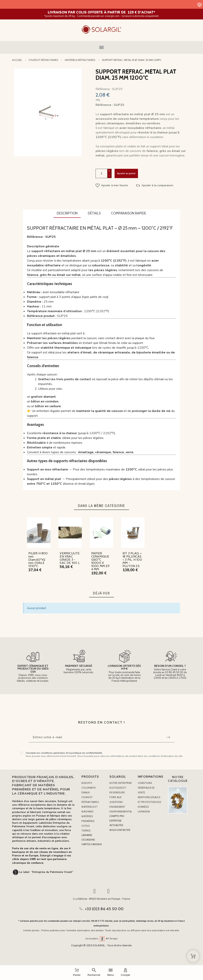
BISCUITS (87, 783)
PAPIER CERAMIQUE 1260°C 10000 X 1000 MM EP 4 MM (100, 561)
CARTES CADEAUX (92, 844)
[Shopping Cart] (193, 956)
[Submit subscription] (168, 737)
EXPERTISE (115, 821)
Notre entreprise (121, 783)
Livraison (144, 812)
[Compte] (125, 973)
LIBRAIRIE (87, 835)
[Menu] (111, 973)
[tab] (67, 214)
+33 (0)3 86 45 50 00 (104, 909)
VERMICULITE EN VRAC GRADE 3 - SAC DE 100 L (70, 558)
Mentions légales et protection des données (149, 802)
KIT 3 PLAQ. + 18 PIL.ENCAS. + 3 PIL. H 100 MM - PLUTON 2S (132, 560)
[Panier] (77, 973)
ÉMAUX (86, 793)
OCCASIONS (88, 840)
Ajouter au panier (126, 173)
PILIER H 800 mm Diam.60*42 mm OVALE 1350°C (38, 560)
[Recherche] (94, 973)
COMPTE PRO (117, 816)
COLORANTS (89, 788)
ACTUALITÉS (116, 825)
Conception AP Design (101, 939)
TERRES (86, 831)
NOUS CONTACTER (120, 830)
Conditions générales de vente (146, 788)
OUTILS (86, 826)
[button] (101, 47)
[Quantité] (101, 173)
